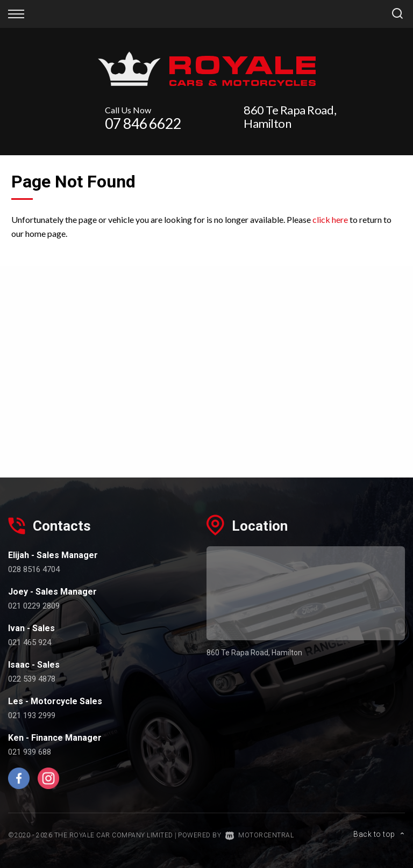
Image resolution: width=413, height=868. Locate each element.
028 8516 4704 (34, 569)
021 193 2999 (32, 715)
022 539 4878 (32, 679)
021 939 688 (30, 752)
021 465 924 (30, 642)
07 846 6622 (143, 123)
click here (330, 219)
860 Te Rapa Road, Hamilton (290, 117)
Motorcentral (260, 835)
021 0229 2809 (34, 606)
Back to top (379, 834)
